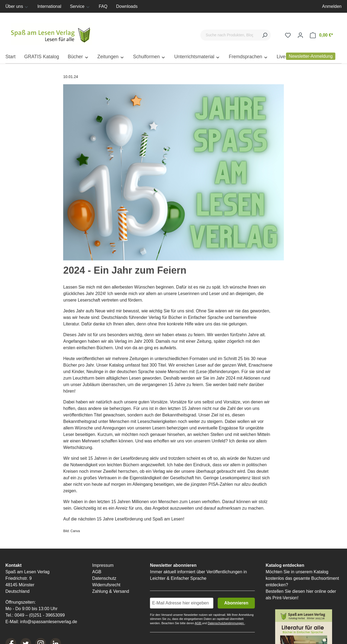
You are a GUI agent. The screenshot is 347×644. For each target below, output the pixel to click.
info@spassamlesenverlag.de (49, 622)
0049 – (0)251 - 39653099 (40, 616)
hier (310, 592)
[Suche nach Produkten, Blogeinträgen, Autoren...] (229, 35)
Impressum (103, 566)
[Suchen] (265, 35)
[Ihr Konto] (300, 35)
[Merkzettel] (288, 35)
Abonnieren (236, 603)
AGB (97, 572)
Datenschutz (104, 579)
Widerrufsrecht (106, 585)
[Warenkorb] (321, 35)
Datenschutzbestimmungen (226, 624)
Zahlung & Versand (111, 592)
